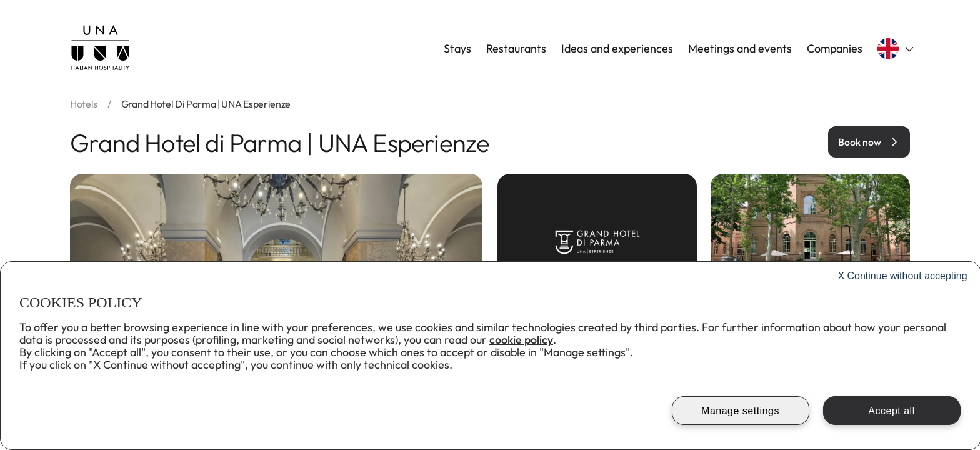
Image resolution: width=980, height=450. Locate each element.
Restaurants (516, 49)
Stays (457, 49)
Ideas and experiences (617, 49)
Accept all (891, 411)
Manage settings (740, 411)
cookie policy (521, 340)
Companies (835, 49)
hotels (84, 104)
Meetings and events (740, 49)
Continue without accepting (902, 276)
